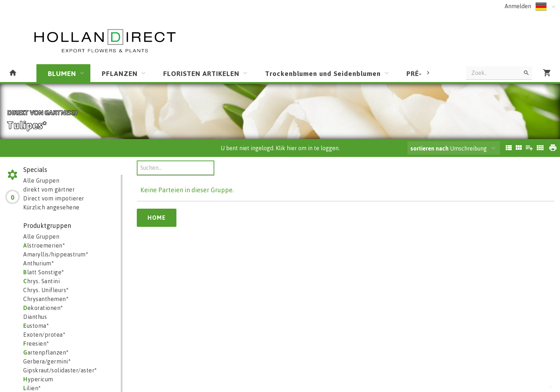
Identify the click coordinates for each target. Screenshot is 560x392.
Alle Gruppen (41, 180)
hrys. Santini (41, 281)
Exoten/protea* (44, 335)
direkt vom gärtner (49, 189)
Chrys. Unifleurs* (46, 290)
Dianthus (35, 317)
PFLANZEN (120, 73)
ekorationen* (43, 308)
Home (157, 218)
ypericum (38, 379)
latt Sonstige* (44, 272)
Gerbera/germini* (47, 361)
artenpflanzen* (46, 352)
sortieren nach (430, 148)
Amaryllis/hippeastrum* (56, 254)
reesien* (36, 343)
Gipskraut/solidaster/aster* (60, 370)
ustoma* (36, 326)
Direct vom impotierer (54, 198)
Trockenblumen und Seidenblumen (323, 73)
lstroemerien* (44, 245)
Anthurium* (39, 263)
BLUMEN (62, 73)
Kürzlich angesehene (51, 207)
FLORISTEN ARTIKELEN (201, 73)
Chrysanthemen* (46, 299)
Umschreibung (449, 148)
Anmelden (518, 6)
